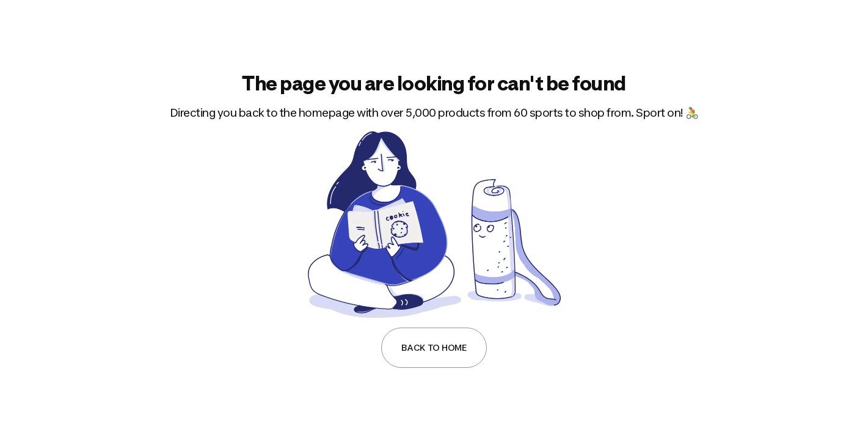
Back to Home (434, 347)
